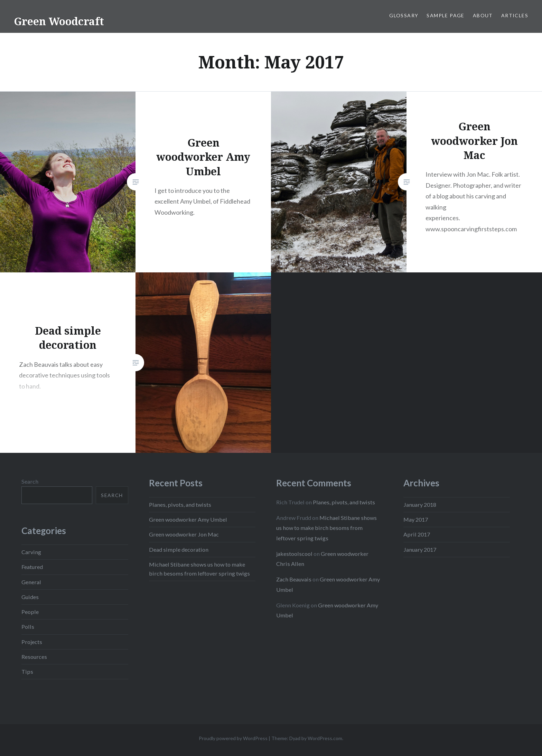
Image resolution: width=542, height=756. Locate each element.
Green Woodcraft (59, 21)
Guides (30, 597)
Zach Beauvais (294, 579)
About (483, 15)
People (30, 612)
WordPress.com (325, 738)
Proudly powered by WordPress (233, 738)
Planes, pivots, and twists (180, 505)
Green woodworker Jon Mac (184, 534)
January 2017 (420, 549)
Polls (28, 627)
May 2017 (416, 519)
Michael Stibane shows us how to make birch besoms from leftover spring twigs (326, 528)
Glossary (404, 15)
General (31, 582)
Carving (31, 552)
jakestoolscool (294, 554)
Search (30, 481)
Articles (515, 15)
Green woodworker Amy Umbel (188, 519)
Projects (32, 642)
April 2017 (417, 534)
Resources (34, 657)
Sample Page (445, 15)
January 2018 (420, 505)
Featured (32, 567)
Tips (27, 671)
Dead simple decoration (179, 549)
